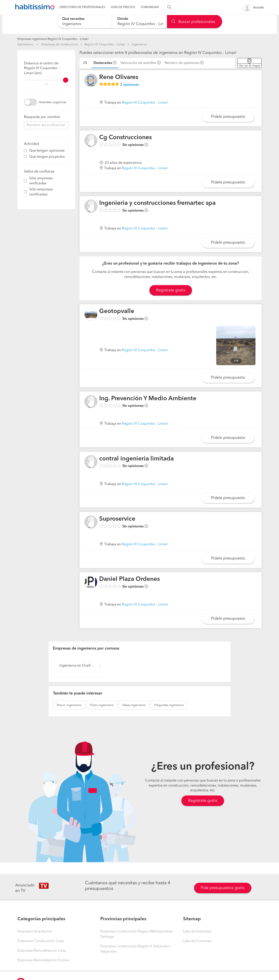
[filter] (46, 80)
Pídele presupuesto (228, 117)
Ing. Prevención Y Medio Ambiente (148, 399)
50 (46, 85)
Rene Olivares (119, 77)
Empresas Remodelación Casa (42, 951)
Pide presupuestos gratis (223, 888)
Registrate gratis (171, 290)
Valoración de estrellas (138, 63)
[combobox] (84, 21)
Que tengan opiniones (47, 151)
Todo (66, 85)
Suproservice (117, 519)
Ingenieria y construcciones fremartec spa (157, 203)
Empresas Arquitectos (35, 932)
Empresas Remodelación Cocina (43, 960)
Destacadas (103, 63)
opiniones (129, 85)
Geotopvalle (117, 311)
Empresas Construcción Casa (41, 941)
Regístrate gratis (203, 801)
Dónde (123, 19)
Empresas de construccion (60, 44)
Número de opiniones (182, 63)
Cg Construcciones (125, 138)
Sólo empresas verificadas (41, 181)
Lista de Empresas (197, 932)
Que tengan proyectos (47, 157)
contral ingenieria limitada (136, 459)
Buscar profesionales (193, 22)
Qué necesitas (73, 19)
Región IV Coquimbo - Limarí (105, 44)
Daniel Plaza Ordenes (129, 579)
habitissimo (25, 44)
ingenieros (69, 705)
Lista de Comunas (197, 941)
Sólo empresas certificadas (41, 192)
